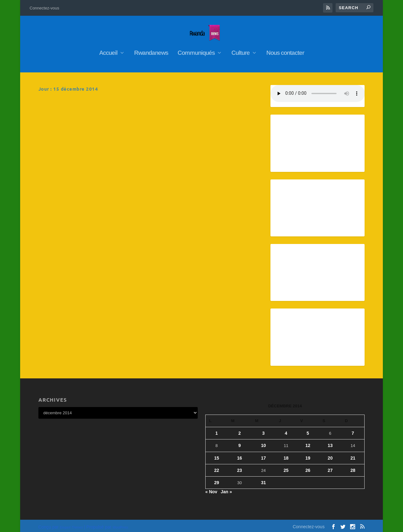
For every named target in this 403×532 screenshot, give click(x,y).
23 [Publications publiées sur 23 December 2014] (240, 467)
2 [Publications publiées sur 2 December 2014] (240, 430)
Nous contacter (285, 50)
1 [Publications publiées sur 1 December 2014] (217, 430)
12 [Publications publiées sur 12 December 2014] (308, 443)
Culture (241, 50)
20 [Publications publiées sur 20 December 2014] (330, 455)
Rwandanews (151, 50)
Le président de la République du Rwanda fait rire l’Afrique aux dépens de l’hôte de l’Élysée (89, 111)
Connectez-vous (44, 8)
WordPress (120, 525)
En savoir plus (66, 167)
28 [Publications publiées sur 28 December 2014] (353, 467)
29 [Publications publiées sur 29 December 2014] (217, 479)
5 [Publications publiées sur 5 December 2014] (308, 430)
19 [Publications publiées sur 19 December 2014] (308, 455)
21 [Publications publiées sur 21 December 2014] (353, 455)
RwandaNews (83, 126)
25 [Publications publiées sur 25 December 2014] (286, 467)
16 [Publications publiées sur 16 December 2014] (240, 455)
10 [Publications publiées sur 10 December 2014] (264, 443)
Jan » (226, 489)
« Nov (211, 489)
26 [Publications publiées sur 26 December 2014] (308, 467)
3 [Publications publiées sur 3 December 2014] (264, 430)
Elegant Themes (71, 525)
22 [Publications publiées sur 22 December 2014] (217, 467)
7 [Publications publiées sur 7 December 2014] (353, 430)
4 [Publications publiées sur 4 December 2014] (286, 430)
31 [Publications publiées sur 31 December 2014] (264, 479)
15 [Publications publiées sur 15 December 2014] (217, 455)
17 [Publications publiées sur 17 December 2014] (264, 455)
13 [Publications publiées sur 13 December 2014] (330, 443)
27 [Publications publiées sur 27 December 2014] (330, 467)
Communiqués (196, 50)
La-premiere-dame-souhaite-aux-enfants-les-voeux (199, 108)
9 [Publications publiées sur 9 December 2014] (240, 443)
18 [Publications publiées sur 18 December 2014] (286, 455)
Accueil (108, 50)
